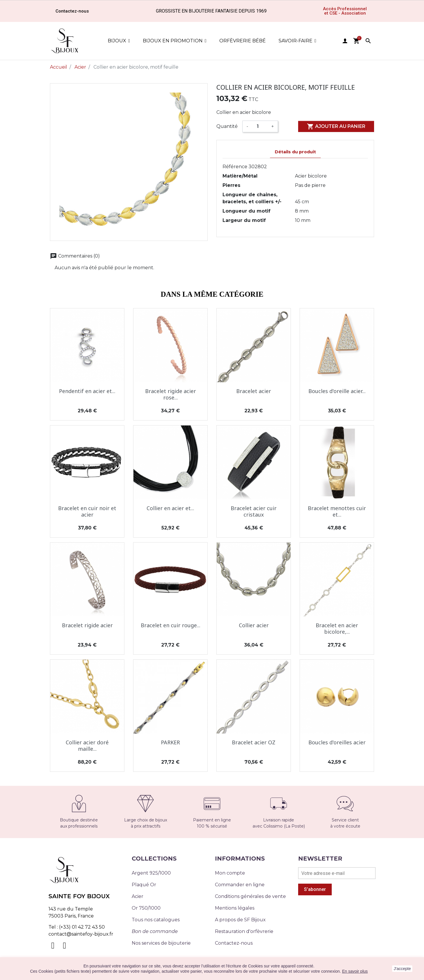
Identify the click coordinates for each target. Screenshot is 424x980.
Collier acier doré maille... (87, 746)
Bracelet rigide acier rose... (171, 394)
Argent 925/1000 (151, 873)
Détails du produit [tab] (295, 152)
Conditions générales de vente (250, 896)
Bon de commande (155, 931)
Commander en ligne (240, 885)
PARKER (170, 742)
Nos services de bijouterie (161, 943)
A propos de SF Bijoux (240, 920)
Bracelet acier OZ (254, 742)
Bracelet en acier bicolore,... (337, 628)
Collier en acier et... (170, 508)
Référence (235, 167)
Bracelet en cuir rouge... (171, 625)
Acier (138, 896)
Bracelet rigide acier (87, 625)
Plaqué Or (144, 885)
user (345, 41)
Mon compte (230, 873)
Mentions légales (235, 908)
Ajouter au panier (336, 126)
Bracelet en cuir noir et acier (87, 511)
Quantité (227, 126)
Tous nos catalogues (156, 920)
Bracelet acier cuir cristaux (254, 511)
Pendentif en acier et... (87, 391)
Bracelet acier (254, 391)
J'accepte (402, 969)
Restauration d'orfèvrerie (244, 931)
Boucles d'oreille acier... (337, 391)
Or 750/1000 (146, 908)
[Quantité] (260, 126)
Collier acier (254, 625)
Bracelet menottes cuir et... (337, 511)
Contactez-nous (234, 943)
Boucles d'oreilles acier (337, 742)
